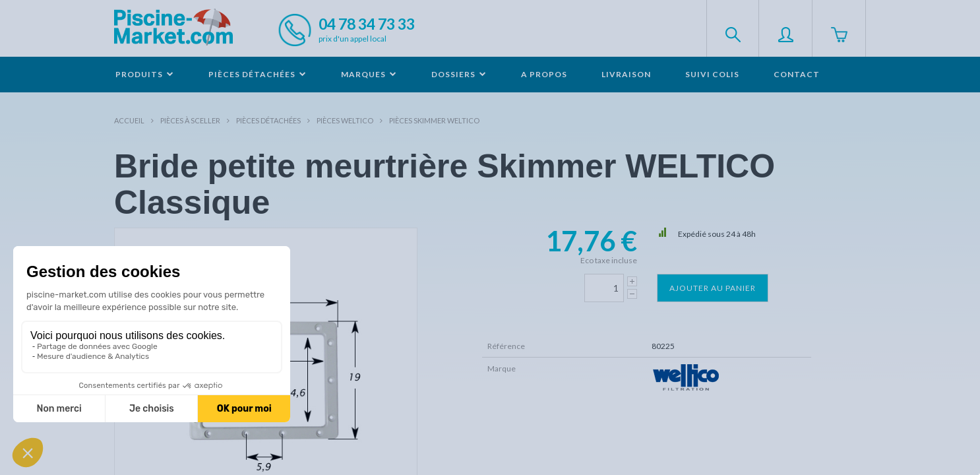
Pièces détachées (268, 120)
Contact (797, 74)
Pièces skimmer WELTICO (434, 120)
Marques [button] (369, 74)
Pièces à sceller (190, 120)
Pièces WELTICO (345, 120)
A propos (544, 74)
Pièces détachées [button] (258, 74)
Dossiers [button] (459, 74)
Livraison (626, 74)
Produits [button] (145, 74)
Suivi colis (712, 74)
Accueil (129, 120)
